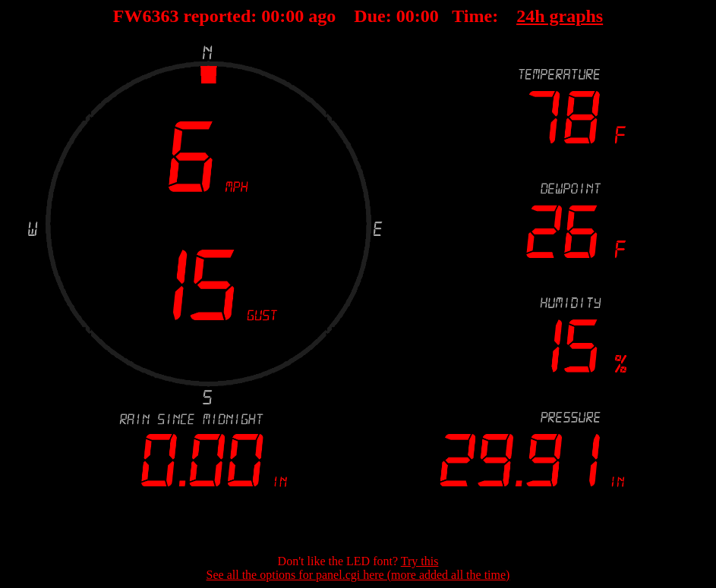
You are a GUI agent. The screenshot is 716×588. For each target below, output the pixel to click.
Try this (420, 561)
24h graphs (560, 16)
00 (270, 16)
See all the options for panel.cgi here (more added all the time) (358, 575)
